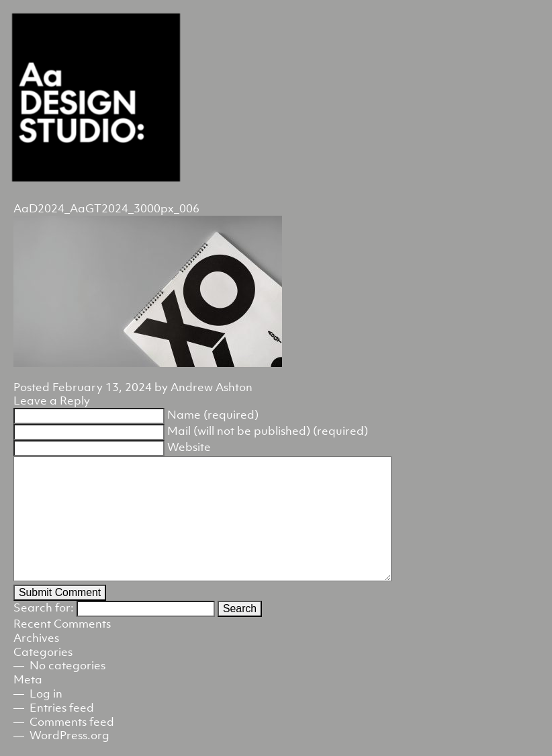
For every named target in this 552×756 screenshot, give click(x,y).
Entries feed (62, 708)
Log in (46, 694)
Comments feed (72, 722)
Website (189, 447)
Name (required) (213, 415)
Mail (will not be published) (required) (268, 431)
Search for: (44, 607)
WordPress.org (70, 735)
